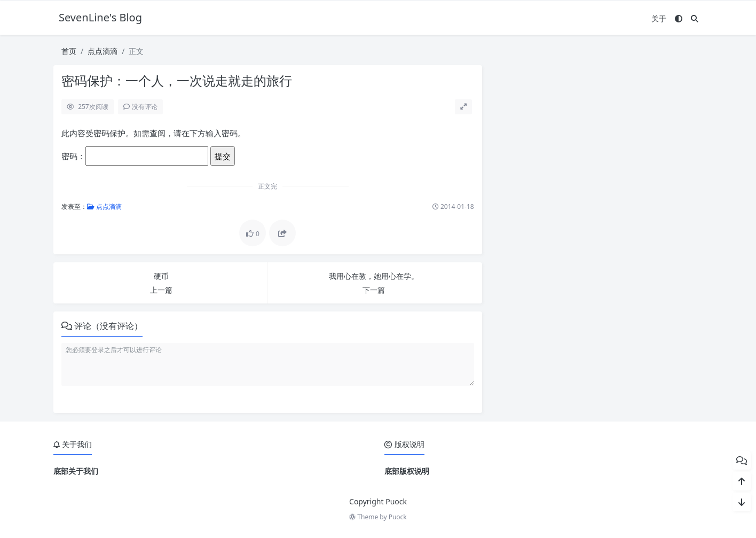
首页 (69, 51)
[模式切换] (679, 18)
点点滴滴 (103, 51)
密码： (135, 156)
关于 (659, 18)
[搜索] (695, 18)
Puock (398, 517)
